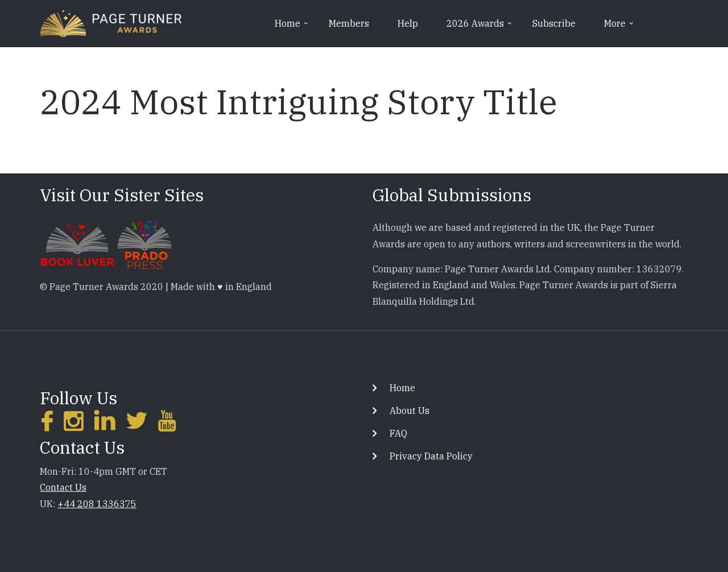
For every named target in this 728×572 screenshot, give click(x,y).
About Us (409, 411)
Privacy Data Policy (431, 456)
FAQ (398, 433)
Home (402, 388)
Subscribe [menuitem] (554, 23)
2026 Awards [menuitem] (480, 27)
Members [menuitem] (349, 23)
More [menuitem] (620, 27)
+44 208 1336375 (97, 504)
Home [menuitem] (292, 27)
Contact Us (63, 487)
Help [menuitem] (408, 23)
